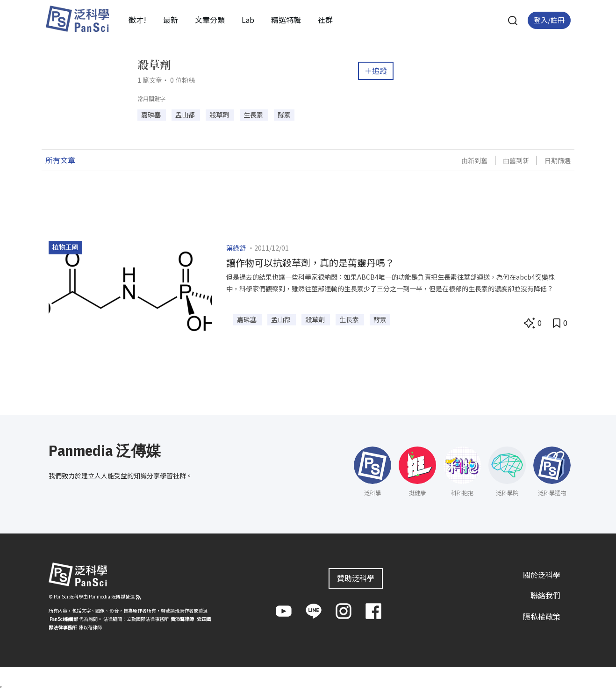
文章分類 (210, 20)
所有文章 (60, 160)
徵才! (137, 20)
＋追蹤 (376, 71)
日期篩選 (558, 160)
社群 (325, 20)
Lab (248, 20)
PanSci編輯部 (64, 619)
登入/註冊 (549, 20)
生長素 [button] (254, 115)
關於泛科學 (542, 575)
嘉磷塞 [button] (152, 115)
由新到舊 (474, 160)
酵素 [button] (284, 115)
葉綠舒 (236, 248)
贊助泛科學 (356, 578)
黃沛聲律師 (182, 619)
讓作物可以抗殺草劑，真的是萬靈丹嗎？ (310, 263)
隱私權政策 (542, 616)
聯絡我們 (545, 595)
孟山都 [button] (186, 115)
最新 (171, 20)
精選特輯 (286, 20)
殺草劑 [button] (220, 115)
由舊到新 (516, 160)
